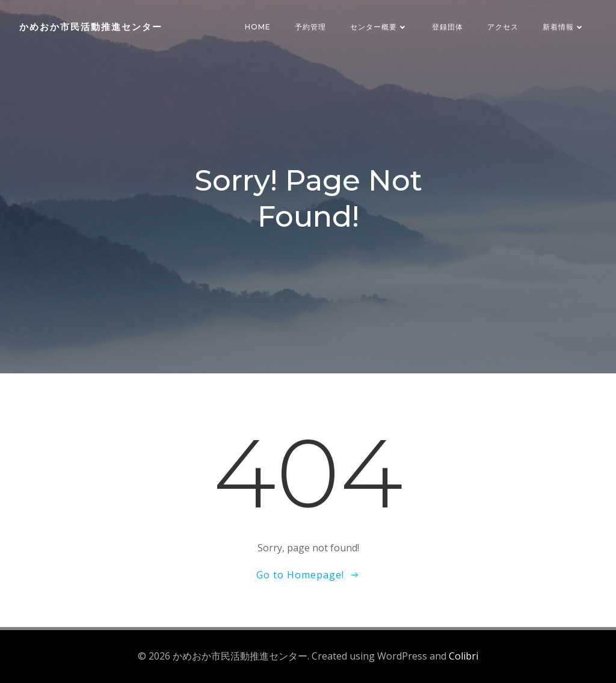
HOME (258, 27)
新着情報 (564, 27)
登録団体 (448, 27)
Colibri (464, 656)
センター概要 (379, 27)
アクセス (503, 27)
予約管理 (310, 27)
